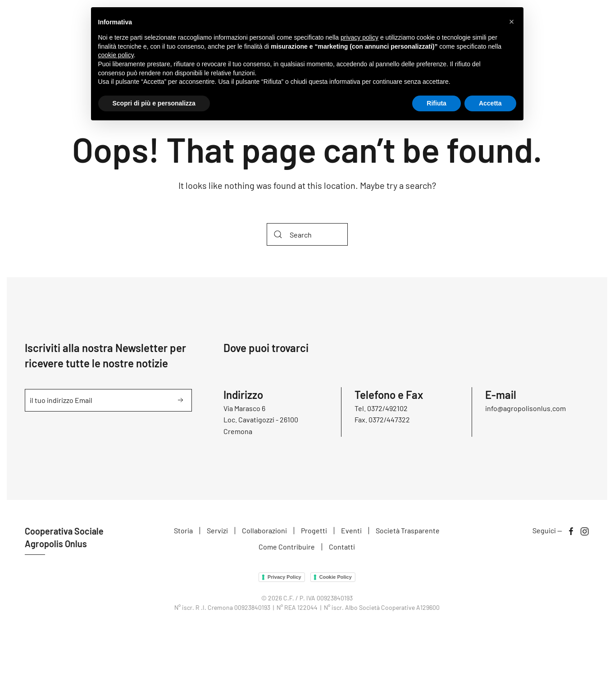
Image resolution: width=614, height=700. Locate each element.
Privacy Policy (284, 577)
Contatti (342, 547)
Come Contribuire (287, 547)
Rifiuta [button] (437, 103)
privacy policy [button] (359, 37)
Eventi (351, 532)
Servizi (217, 532)
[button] (512, 22)
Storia (183, 532)
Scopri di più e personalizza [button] (154, 103)
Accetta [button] (490, 103)
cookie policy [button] (116, 55)
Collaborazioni (264, 532)
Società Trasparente (408, 532)
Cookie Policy (335, 577)
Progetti (314, 532)
